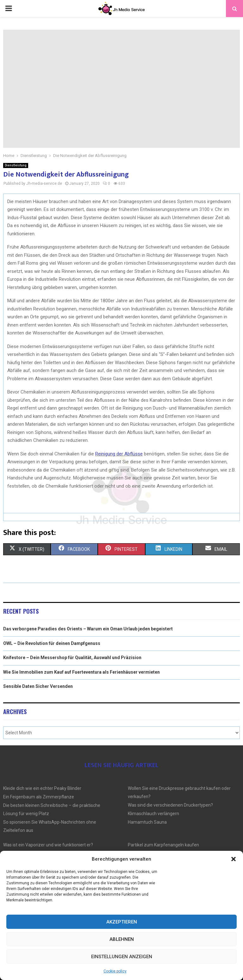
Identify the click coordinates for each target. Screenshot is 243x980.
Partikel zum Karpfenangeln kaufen (163, 845)
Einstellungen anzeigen (122, 957)
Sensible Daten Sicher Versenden (38, 686)
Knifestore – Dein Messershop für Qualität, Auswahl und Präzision (72, 658)
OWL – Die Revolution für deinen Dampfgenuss (52, 643)
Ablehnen (122, 939)
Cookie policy (115, 971)
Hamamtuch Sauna (147, 822)
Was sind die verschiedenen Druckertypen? (170, 805)
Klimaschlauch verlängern (153, 814)
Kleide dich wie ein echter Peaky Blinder (42, 788)
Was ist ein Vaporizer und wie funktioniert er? (48, 845)
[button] (234, 859)
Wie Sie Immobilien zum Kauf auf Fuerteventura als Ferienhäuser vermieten (81, 672)
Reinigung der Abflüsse (119, 454)
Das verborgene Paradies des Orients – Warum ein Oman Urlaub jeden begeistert (88, 629)
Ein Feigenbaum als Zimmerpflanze (39, 797)
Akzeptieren (122, 922)
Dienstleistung (16, 165)
